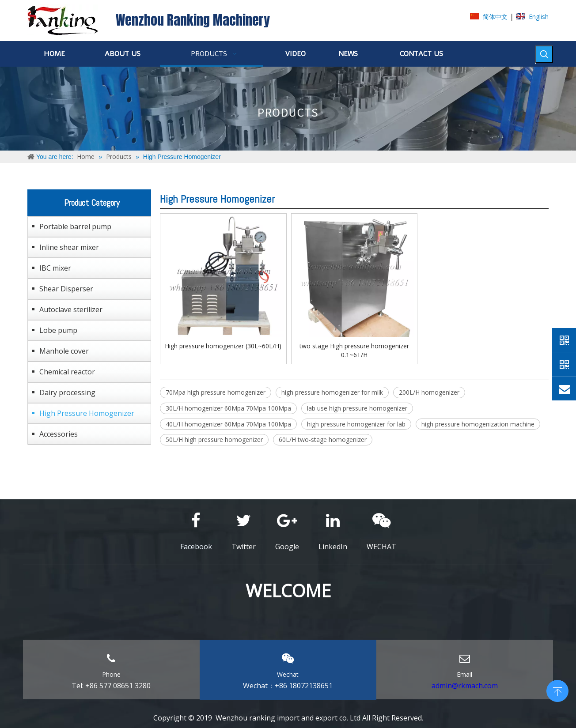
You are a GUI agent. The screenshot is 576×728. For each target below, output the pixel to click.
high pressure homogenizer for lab (356, 424)
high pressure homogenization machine (478, 424)
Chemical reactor (67, 372)
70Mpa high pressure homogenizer (216, 392)
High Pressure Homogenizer (87, 413)
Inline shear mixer (69, 247)
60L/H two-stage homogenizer (323, 439)
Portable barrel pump (75, 226)
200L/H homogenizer (429, 392)
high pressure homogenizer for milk (332, 392)
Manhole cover (64, 351)
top (557, 690)
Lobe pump (58, 330)
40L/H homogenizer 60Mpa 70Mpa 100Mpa (228, 424)
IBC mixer (55, 268)
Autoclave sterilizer (71, 309)
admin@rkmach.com (465, 686)
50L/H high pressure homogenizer (214, 439)
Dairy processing (67, 392)
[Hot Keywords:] (544, 54)
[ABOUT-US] (288, 109)
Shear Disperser (66, 289)
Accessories (59, 434)
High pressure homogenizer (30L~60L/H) (223, 346)
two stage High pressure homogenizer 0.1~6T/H (354, 350)
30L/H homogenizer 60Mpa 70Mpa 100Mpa (228, 408)
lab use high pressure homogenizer (357, 408)
